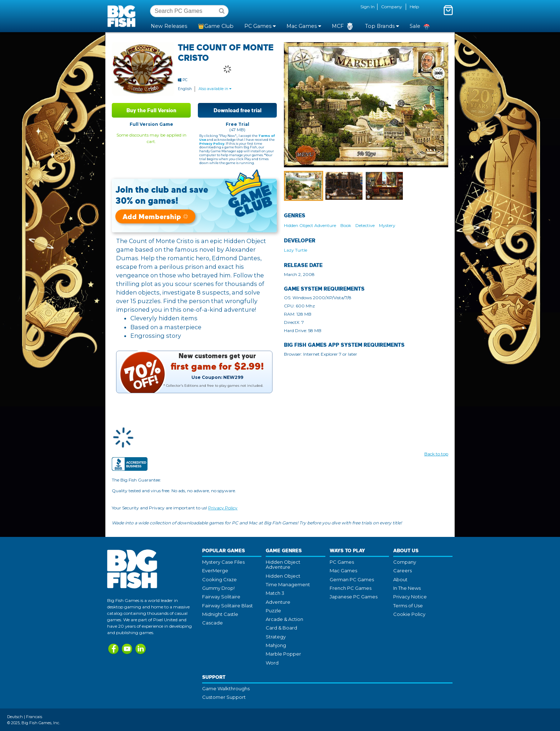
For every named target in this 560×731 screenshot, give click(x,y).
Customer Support (224, 697)
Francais (34, 717)
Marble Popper (283, 654)
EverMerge (215, 571)
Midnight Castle (220, 614)
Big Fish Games (123, 16)
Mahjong (276, 645)
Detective (365, 225)
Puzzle (273, 611)
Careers (402, 571)
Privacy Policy (212, 144)
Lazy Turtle (296, 250)
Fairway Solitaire (221, 597)
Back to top (436, 454)
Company (392, 7)
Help (414, 7)
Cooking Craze (219, 579)
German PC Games (352, 579)
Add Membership (155, 216)
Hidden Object (283, 576)
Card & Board (281, 628)
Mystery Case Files (223, 562)
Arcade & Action (284, 619)
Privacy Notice (410, 597)
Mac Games (343, 571)
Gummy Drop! (218, 588)
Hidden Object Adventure (310, 225)
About (400, 579)
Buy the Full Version (151, 110)
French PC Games (351, 588)
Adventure (278, 602)
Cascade (212, 623)
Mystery (387, 225)
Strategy (276, 637)
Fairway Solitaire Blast (227, 606)
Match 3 (275, 593)
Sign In (367, 7)
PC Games (342, 562)
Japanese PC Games (354, 597)
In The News (407, 588)
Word (272, 663)
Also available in (215, 89)
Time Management (288, 584)
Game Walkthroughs (226, 688)
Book (346, 225)
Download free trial (237, 110)
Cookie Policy (409, 614)
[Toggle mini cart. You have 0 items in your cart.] (448, 10)
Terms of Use (408, 606)
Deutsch (15, 717)
